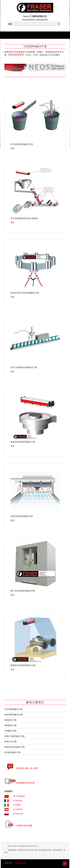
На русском (18, 814)
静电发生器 (32, 850)
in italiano (17, 805)
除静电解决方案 (45, 850)
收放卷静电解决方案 (14, 715)
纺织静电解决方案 (13, 752)
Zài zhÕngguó (19, 796)
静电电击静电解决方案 (15, 747)
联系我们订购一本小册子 (27, 768)
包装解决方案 (10, 720)
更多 (13, 148)
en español (18, 809)
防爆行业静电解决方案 (15, 736)
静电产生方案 (10, 742)
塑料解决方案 (10, 725)
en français (18, 800)
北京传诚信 (20, 863)
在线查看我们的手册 (25, 783)
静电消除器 (12, 850)
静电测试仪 (22, 850)
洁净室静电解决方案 (14, 709)
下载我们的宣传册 (24, 826)
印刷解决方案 (10, 731)
